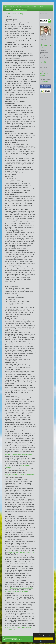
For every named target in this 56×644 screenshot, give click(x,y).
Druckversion (8, 638)
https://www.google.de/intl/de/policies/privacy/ (18, 627)
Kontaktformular (44, 81)
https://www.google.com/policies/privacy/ (17, 591)
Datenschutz (11, 630)
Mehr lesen (50, 636)
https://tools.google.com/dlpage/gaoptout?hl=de (19, 455)
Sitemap (14, 638)
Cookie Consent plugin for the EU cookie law (44, 641)
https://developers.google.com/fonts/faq (22, 588)
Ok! (44, 639)
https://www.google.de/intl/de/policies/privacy (22, 552)
